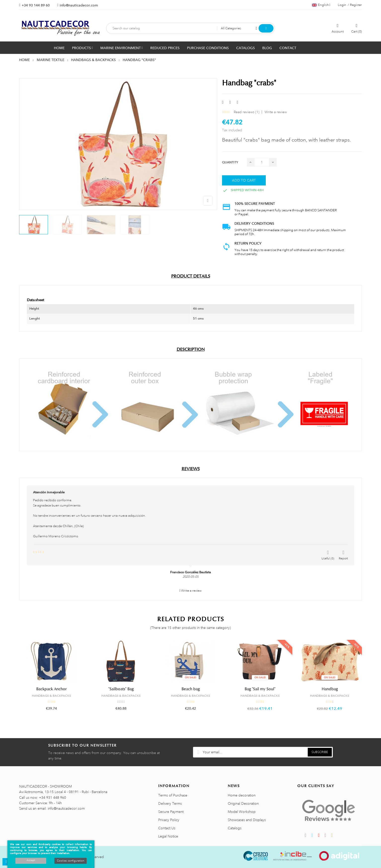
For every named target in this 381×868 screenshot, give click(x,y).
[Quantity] (262, 162)
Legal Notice (168, 836)
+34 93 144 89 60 (36, 5)
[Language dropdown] (321, 5)
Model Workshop (242, 812)
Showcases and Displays (247, 820)
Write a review (276, 112)
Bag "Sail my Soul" (260, 689)
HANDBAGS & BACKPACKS (51, 696)
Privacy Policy (169, 820)
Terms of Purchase (173, 795)
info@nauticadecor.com (79, 5)
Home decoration (242, 795)
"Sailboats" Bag (121, 689)
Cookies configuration (71, 861)
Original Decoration (243, 803)
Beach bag (191, 689)
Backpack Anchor (51, 689)
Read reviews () (247, 112)
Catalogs (235, 828)
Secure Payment (171, 812)
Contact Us (167, 828)
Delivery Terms (170, 803)
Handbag (330, 689)
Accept (31, 860)
